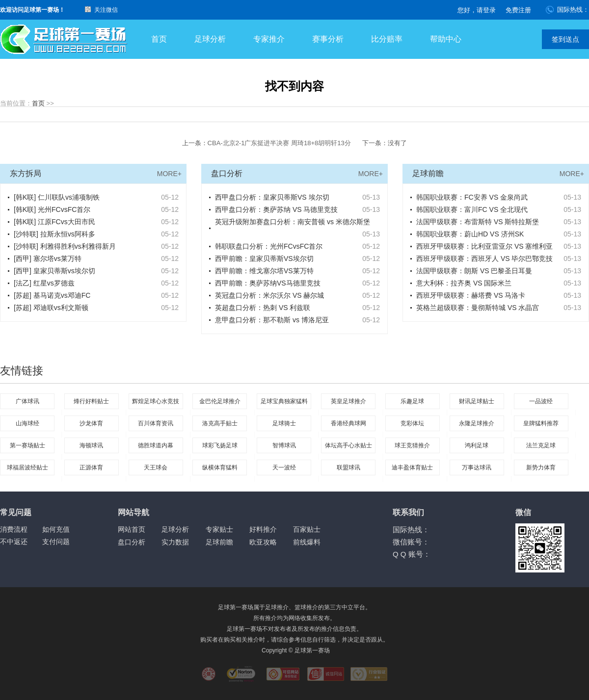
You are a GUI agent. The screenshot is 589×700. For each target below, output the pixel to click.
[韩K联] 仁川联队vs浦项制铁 (57, 197)
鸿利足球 (477, 445)
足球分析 (210, 39)
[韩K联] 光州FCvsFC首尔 (52, 209)
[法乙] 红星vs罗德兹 (44, 283)
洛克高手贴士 (220, 423)
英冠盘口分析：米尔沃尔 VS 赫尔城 (269, 295)
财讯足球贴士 (477, 401)
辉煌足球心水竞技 (156, 401)
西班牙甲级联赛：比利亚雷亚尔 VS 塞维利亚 (484, 246)
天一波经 (284, 467)
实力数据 (175, 542)
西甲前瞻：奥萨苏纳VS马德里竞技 (268, 283)
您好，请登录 (477, 10)
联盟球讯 (348, 467)
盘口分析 (132, 542)
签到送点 (565, 39)
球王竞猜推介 (412, 445)
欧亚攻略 (263, 542)
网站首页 (132, 529)
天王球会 (156, 467)
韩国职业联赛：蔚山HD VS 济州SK (470, 234)
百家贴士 (307, 529)
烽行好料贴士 (91, 401)
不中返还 (14, 542)
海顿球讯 (91, 445)
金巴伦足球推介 (220, 401)
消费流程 (14, 529)
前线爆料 (307, 542)
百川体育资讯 (156, 423)
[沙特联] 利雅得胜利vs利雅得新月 (65, 246)
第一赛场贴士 (27, 445)
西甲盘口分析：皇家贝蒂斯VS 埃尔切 (272, 197)
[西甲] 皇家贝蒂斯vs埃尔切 (54, 271)
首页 (159, 39)
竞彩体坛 (412, 423)
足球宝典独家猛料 (284, 401)
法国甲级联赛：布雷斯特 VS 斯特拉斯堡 (478, 222)
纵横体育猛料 (220, 467)
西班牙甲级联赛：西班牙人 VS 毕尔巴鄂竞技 (484, 259)
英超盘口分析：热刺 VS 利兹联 (263, 308)
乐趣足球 (412, 401)
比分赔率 (387, 39)
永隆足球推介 (477, 423)
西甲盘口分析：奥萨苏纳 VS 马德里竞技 (276, 209)
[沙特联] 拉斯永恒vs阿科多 (54, 234)
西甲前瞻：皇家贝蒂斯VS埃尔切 (264, 259)
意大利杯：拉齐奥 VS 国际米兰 (464, 283)
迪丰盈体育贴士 (412, 467)
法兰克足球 (541, 445)
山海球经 (27, 423)
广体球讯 (27, 401)
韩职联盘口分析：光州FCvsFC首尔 (269, 246)
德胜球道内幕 (156, 445)
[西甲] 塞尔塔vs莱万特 (48, 259)
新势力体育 (541, 467)
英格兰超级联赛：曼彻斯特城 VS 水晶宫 (478, 308)
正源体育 (91, 467)
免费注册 (518, 10)
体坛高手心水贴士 (348, 445)
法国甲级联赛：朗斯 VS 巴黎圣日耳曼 (474, 271)
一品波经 (541, 401)
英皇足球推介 (348, 401)
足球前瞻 (219, 542)
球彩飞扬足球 (220, 445)
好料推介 (263, 529)
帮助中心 (446, 39)
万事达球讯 (477, 467)
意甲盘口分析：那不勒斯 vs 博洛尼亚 (272, 320)
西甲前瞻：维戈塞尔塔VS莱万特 (264, 271)
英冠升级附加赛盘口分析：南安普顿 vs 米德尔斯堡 (293, 222)
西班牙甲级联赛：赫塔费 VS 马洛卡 (471, 295)
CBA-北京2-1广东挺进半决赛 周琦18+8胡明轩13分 (279, 143)
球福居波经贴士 (27, 467)
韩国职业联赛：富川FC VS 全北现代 (472, 209)
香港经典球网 (348, 423)
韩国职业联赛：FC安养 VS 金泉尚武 (472, 197)
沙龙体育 (91, 423)
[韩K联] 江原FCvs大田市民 (54, 222)
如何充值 (56, 529)
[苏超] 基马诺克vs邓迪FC (52, 295)
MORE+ (169, 174)
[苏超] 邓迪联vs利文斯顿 (51, 308)
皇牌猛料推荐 (541, 423)
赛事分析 (328, 39)
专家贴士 (219, 529)
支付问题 (56, 542)
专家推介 (269, 39)
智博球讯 (284, 445)
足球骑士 (284, 423)
